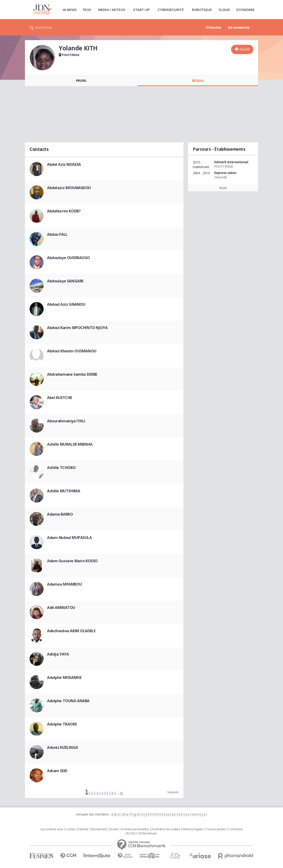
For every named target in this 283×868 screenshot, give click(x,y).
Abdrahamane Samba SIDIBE (72, 374)
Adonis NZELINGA (63, 747)
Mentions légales (193, 829)
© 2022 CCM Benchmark (142, 833)
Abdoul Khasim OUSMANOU (72, 351)
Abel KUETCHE (60, 398)
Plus (223, 188)
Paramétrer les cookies (166, 829)
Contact (70, 829)
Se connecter (239, 27)
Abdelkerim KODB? (64, 211)
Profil (81, 81)
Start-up (141, 10)
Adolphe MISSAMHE (64, 677)
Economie (245, 10)
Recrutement (99, 829)
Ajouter (245, 49)
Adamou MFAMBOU (64, 584)
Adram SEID (57, 771)
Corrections (235, 829)
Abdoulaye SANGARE (65, 281)
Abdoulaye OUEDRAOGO (69, 258)
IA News (70, 10)
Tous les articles (216, 829)
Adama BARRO (60, 514)
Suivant (172, 792)
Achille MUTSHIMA (64, 491)
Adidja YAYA (58, 654)
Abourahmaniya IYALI (66, 421)
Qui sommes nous (52, 829)
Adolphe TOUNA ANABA (68, 701)
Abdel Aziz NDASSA (64, 164)
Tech (87, 10)
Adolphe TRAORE (62, 724)
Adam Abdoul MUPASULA (69, 538)
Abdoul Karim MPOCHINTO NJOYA (77, 328)
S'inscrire (213, 27)
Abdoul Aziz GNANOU (66, 304)
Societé (114, 829)
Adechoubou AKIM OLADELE (71, 631)
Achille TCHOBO (61, 468)
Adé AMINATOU (61, 608)
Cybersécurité (171, 10)
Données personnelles (135, 829)
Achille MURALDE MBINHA (70, 444)
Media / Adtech (112, 10)
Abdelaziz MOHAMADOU (69, 188)
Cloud (224, 10)
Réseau (198, 81)
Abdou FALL (57, 234)
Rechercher (44, 27)
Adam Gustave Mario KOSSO (72, 561)
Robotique (202, 10)
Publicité (83, 829)
